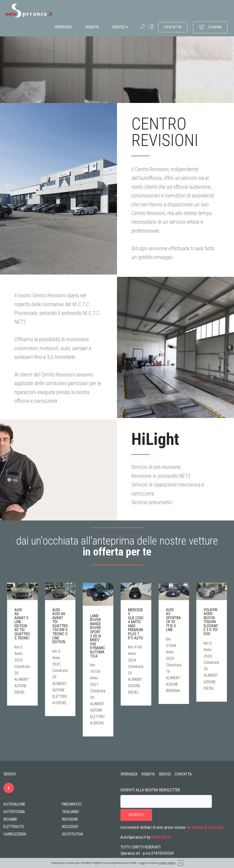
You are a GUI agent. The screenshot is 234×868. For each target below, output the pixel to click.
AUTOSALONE (14, 806)
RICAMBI (10, 821)
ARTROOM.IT (161, 840)
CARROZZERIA (15, 836)
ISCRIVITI (136, 818)
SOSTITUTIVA (73, 836)
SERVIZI (118, 27)
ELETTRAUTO (14, 829)
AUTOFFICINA (14, 814)
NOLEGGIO (70, 829)
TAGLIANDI (70, 814)
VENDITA (92, 27)
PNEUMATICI (72, 806)
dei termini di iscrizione (205, 830)
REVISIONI (70, 821)
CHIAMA (210, 27)
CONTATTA (173, 27)
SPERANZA (63, 27)
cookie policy (167, 863)
